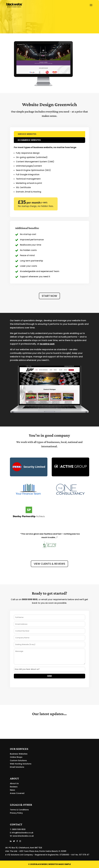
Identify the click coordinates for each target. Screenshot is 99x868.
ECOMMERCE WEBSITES (29, 140)
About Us (14, 783)
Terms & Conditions (19, 810)
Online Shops (16, 757)
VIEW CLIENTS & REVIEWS (49, 564)
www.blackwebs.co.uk (23, 836)
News (12, 790)
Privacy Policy (16, 813)
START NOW (49, 296)
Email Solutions (17, 767)
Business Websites (19, 754)
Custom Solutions (18, 760)
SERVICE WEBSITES (27, 134)
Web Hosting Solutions (21, 764)
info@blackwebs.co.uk (23, 833)
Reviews (14, 787)
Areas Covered (17, 793)
